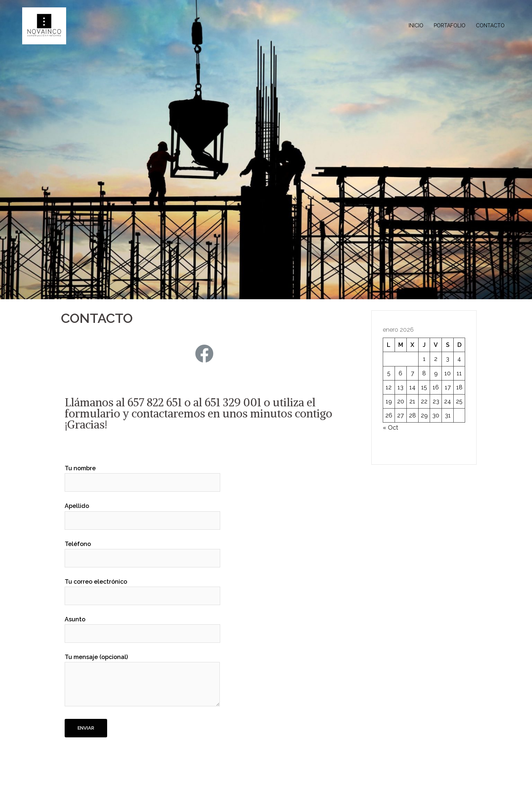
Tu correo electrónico (142, 589)
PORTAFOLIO (450, 25)
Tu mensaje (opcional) (142, 681)
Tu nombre (142, 475)
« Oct (391, 428)
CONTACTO (490, 25)
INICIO (416, 25)
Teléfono (142, 551)
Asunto (142, 627)
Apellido (142, 513)
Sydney (170, 790)
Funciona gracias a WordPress (96, 790)
